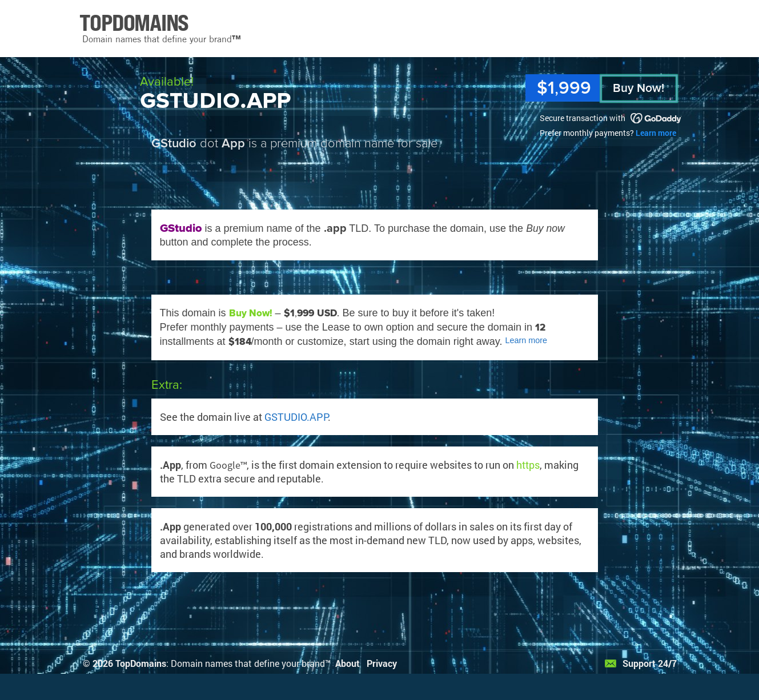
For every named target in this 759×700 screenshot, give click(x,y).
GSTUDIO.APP (296, 417)
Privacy (382, 663)
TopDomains (141, 663)
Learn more (656, 133)
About (348, 663)
